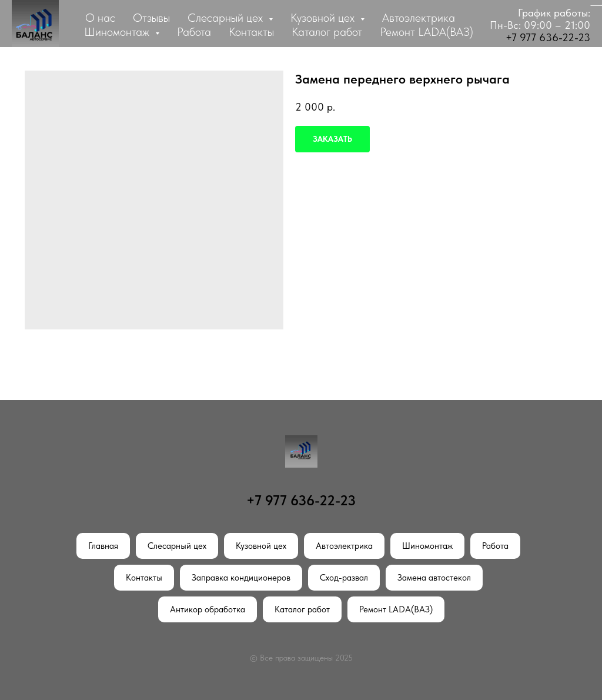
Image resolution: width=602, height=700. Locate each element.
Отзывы (151, 18)
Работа (194, 32)
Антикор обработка (208, 609)
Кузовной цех (261, 546)
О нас (100, 18)
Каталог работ (327, 32)
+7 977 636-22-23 (548, 37)
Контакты (251, 32)
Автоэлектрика (419, 18)
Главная (103, 546)
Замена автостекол (434, 578)
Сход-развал (344, 578)
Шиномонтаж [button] (118, 32)
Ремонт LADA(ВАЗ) (427, 32)
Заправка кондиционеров (241, 578)
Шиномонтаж (427, 546)
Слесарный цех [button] (227, 18)
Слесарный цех (177, 546)
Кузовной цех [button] (324, 18)
